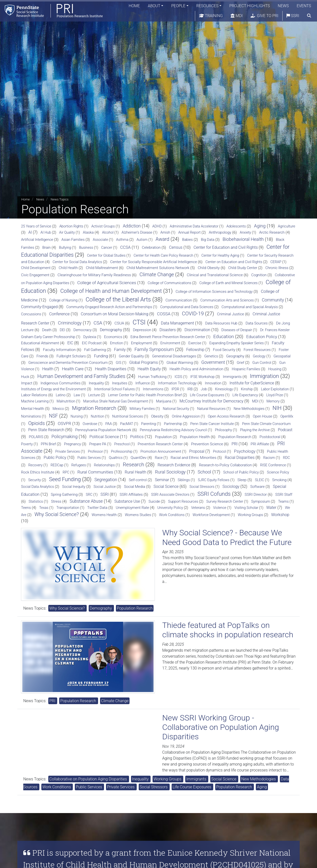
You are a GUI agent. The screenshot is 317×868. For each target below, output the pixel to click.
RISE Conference (273, 465)
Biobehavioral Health (243, 239)
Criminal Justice (230, 314)
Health (48, 369)
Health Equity (149, 369)
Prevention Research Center (160, 444)
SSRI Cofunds (214, 494)
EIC (70, 343)
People (178, 6)
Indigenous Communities (61, 383)
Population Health (195, 437)
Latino (61, 395)
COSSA (164, 314)
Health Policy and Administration (197, 369)
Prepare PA (98, 444)
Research (133, 465)
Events (304, 6)
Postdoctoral (270, 437)
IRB (190, 389)
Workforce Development (211, 515)
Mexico (58, 409)
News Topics (60, 199)
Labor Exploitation (275, 389)
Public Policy (55, 458)
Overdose (90, 424)
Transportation (68, 508)
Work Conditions (172, 515)
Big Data (208, 240)
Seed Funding (65, 479)
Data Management (177, 323)
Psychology (245, 451)
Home (134, 6)
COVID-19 (193, 314)
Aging (260, 226)
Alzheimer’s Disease (137, 232)
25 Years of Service (36, 226)
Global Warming (180, 363)
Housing (275, 369)
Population (163, 437)
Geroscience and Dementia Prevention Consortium (68, 363)
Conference (59, 314)
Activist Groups (103, 226)
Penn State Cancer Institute (212, 424)
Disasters (168, 330)
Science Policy (278, 472)
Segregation (106, 480)
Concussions (31, 314)
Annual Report (189, 233)
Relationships (104, 465)
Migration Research (94, 408)
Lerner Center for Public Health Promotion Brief (145, 395)
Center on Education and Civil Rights (234, 262)
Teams (283, 501)
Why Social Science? (57, 514)
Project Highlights (250, 6)
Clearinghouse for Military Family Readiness (94, 275)
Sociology (231, 486)
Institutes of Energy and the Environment (53, 389)
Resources (207, 6)
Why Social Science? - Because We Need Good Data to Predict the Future (227, 537)
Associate (100, 240)
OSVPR (64, 423)
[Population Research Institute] (52, 11)
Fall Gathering (95, 350)
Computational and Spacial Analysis (250, 307)
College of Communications (169, 283)
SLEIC (259, 480)
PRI (235, 444)
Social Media (135, 487)
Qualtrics (116, 458)
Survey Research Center (225, 501)
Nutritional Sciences (128, 416)
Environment (170, 343)
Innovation (213, 383)
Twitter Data (97, 508)
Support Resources (183, 502)
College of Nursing (63, 300)
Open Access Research (226, 416)
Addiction (132, 226)
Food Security (224, 350)
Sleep (242, 480)
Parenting (149, 424)
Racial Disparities (240, 458)
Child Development (36, 268)
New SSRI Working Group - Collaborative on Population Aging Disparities (221, 727)
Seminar (162, 480)
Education (224, 336)
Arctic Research (272, 232)
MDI (237, 16)
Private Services (67, 451)
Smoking (279, 480)
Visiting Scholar (246, 508)
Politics (137, 437)
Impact (27, 383)
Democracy (83, 330)
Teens (26, 508)
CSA (98, 323)
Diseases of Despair (237, 330)
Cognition (259, 275)
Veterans (198, 508)
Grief (240, 363)
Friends (42, 356)
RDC (287, 458)
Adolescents (236, 226)
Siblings (184, 480)
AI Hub (46, 233)
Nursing (77, 416)
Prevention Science (207, 444)
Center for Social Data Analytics (77, 262)
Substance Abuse (86, 501)
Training (211, 16)
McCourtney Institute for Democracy (211, 401)
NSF (53, 416)
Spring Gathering (64, 495)
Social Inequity (74, 487)
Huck (25, 377)
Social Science (166, 486)
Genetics (211, 356)
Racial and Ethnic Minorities (194, 458)
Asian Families (73, 240)
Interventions (153, 389)
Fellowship (195, 350)
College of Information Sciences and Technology (214, 292)
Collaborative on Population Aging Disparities (89, 779)
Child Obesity (209, 268)
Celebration (151, 248)
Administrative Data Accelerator (194, 226)
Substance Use (127, 501)
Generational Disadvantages (174, 356)
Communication (179, 300)
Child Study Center (243, 268)
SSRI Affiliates (131, 495)
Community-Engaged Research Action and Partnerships (109, 307)
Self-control (138, 480)
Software (257, 487)
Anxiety (245, 232)
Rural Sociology (170, 472)
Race (159, 458)
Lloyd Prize (275, 395)
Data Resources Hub (221, 323)
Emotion (116, 343)
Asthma (122, 240)
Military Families (142, 409)
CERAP (276, 262)
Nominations (31, 416)
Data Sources (256, 323)
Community (273, 300)
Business (86, 248)
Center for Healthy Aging (220, 255)
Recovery (35, 465)
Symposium (261, 502)
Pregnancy (73, 444)
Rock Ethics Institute (38, 472)
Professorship (122, 451)
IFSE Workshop (202, 377)
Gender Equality (131, 356)
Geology (259, 356)
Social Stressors (202, 487)
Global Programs (144, 362)
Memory (273, 401)
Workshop (280, 515)
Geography (235, 356)
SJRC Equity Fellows (214, 480)
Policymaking (65, 436)
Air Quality (67, 232)
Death (47, 330)
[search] (309, 16)
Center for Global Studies (106, 255)
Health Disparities (111, 369)
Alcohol (108, 232)
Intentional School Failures (114, 389)
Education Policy (262, 337)
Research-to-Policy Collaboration (225, 465)
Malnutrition (66, 401)
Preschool (122, 444)
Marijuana (164, 401)
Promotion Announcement (161, 451)
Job (204, 389)
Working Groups (250, 515)
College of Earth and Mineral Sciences (228, 283)
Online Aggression (186, 416)
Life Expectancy (245, 395)
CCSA (125, 247)
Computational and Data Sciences (187, 307)
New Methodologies (249, 409)
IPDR (175, 389)
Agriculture (287, 226)
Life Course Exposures (207, 395)
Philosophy (224, 430)
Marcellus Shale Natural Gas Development (116, 401)
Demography (111, 330)
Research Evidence (174, 465)
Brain (47, 248)
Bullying (65, 248)
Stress (56, 501)
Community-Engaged (39, 307)
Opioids (37, 423)
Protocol (219, 451)
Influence (143, 383)
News (283, 6)
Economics (113, 337)
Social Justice (105, 487)
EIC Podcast (92, 343)
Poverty (27, 444)
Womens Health (104, 515)
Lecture (94, 395)
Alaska (88, 232)
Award (162, 239)
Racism (269, 458)
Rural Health (135, 472)
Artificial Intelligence (37, 240)
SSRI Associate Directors (170, 495)
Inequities (120, 383)
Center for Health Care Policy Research (163, 255)
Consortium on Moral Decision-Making (115, 314)
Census (176, 247)
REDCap (57, 465)
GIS (119, 363)
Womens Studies (138, 515)
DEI (62, 330)
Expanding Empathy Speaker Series (237, 343)
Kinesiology (224, 389)
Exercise (195, 343)
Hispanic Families (246, 369)
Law (77, 395)
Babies (188, 240)
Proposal (197, 451)
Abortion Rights (71, 226)
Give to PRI (264, 16)
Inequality (96, 383)
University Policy (170, 508)
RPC (66, 472)
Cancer (107, 248)
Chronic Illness (277, 268)
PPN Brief (48, 444)
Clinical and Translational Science (215, 275)
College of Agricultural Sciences (107, 283)
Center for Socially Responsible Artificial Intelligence (154, 262)
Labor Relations (34, 395)
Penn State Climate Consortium (266, 424)
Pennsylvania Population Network (103, 430)
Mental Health (33, 409)
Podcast (285, 430)
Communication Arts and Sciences (227, 300)
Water (271, 508)
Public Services (89, 458)
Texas (44, 508)
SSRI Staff (284, 495)
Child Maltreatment (102, 268)
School (204, 472)
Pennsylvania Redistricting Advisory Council (173, 430)
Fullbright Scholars (71, 356)
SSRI (293, 16)
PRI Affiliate (260, 444)
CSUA (119, 323)
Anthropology (220, 232)
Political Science (104, 437)
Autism (142, 240)
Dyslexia (90, 337)
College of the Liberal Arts (118, 299)
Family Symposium (154, 349)
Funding (101, 356)
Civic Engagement (35, 275)
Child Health (68, 268)
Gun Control (262, 363)
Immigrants (232, 377)
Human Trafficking (152, 377)
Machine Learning (35, 401)
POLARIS (36, 437)
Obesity (157, 416)
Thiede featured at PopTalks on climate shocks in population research (228, 630)
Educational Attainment (40, 343)
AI (30, 232)
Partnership (173, 424)
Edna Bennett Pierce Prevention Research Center (168, 337)
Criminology (70, 323)
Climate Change (157, 274)
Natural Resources (211, 409)
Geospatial (282, 356)
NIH (277, 408)
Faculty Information (59, 350)
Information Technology (177, 383)
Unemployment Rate (132, 508)
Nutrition (97, 416)
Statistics (36, 501)
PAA (109, 424)
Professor (95, 451)
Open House (263, 416)
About (154, 6)
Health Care (73, 369)
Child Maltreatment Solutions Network (158, 268)
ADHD (157, 226)
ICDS (178, 377)
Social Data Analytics (38, 487)
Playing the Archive (255, 430)
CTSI (139, 322)
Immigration (264, 376)
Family (120, 350)
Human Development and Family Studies (81, 376)
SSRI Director (256, 495)
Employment (141, 343)
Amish (165, 232)
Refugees (79, 465)
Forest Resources (257, 350)
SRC (89, 495)
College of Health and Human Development (111, 291)
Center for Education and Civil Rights (226, 247)
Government (213, 362)
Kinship (247, 389)
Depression (142, 330)
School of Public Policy (241, 472)
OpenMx (287, 416)
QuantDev (138, 458)
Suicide (154, 502)
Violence (220, 508)
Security (35, 480)
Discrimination (197, 330)
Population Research (235, 437)
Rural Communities (95, 472)
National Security (176, 409)
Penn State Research (46, 430)
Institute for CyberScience (252, 383)
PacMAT (127, 424)
